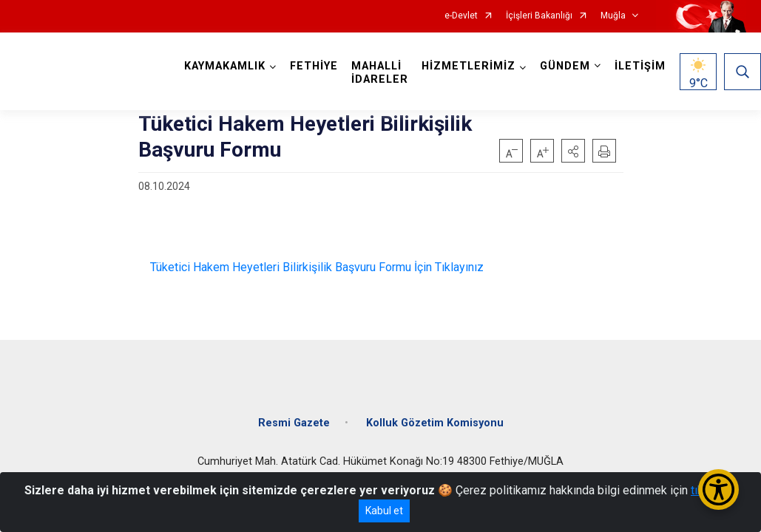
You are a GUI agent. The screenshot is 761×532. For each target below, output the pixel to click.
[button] (573, 151)
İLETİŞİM (640, 66)
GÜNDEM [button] (565, 66)
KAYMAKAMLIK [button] (225, 66)
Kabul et (384, 511)
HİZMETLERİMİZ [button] (469, 66)
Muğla (613, 16)
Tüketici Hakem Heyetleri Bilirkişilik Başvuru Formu (275, 267)
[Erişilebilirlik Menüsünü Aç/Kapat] (718, 490)
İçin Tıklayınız (447, 267)
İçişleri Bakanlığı (539, 16)
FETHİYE (314, 66)
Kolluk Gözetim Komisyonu (435, 423)
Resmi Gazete (294, 423)
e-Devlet (461, 16)
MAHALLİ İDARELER (380, 73)
